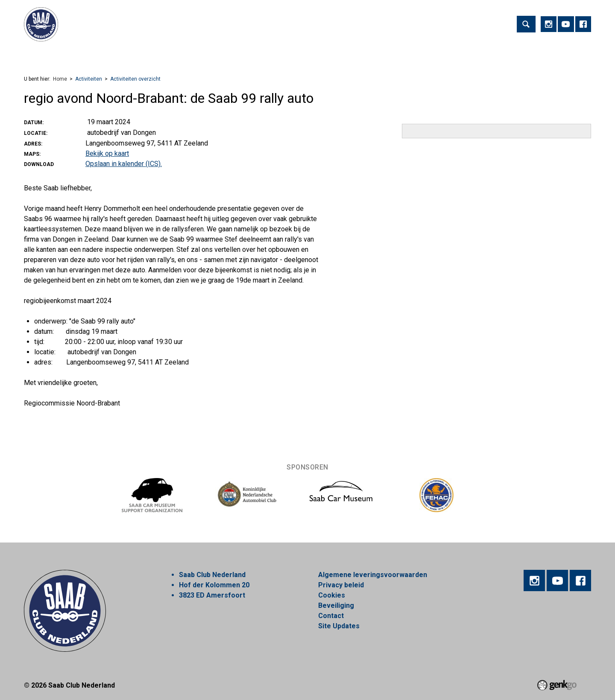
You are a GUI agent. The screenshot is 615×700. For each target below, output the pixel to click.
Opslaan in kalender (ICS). (124, 164)
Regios (208, 55)
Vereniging (117, 55)
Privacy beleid (341, 585)
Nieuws (245, 55)
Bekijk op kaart (107, 153)
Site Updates (339, 626)
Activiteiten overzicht (135, 79)
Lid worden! (165, 55)
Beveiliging (336, 605)
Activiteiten (69, 55)
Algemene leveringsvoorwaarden (373, 575)
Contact (331, 616)
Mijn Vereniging (388, 55)
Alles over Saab (451, 55)
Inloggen (503, 55)
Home (34, 55)
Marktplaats (332, 55)
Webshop (285, 55)
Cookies (332, 595)
